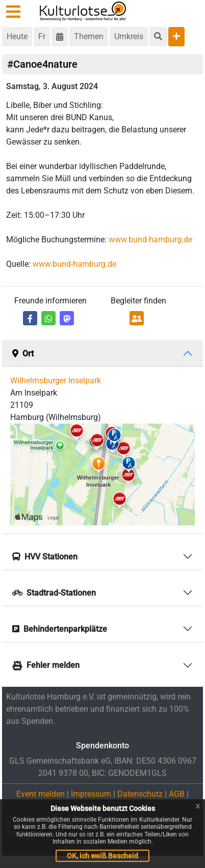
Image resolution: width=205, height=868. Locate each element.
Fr (42, 36)
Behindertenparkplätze (60, 629)
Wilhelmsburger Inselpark (56, 381)
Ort (23, 354)
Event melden (41, 794)
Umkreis (129, 36)
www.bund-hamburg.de (150, 240)
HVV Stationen (45, 557)
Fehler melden (46, 665)
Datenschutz (140, 794)
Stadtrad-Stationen (54, 593)
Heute (17, 36)
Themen (89, 36)
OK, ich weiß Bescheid (102, 856)
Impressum (91, 794)
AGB (177, 794)
